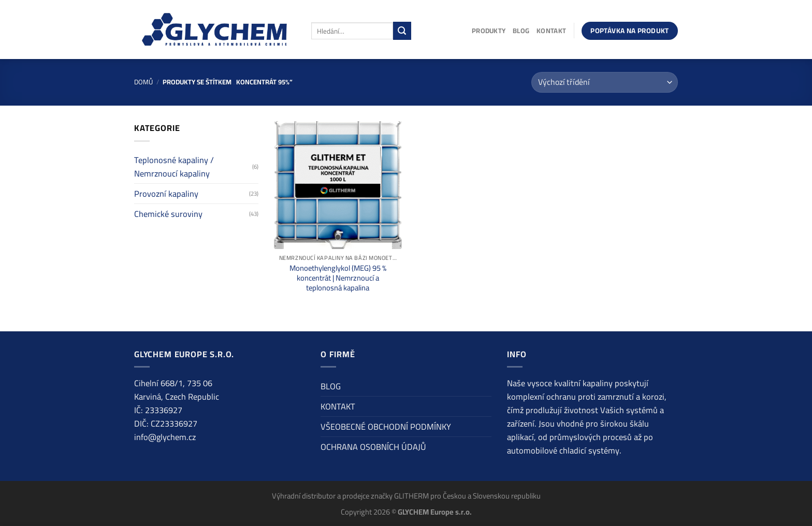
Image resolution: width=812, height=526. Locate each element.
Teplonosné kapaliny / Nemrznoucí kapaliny (174, 167)
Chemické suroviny (168, 214)
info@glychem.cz (165, 437)
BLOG (521, 31)
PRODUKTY (489, 31)
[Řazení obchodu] (605, 82)
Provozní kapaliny (166, 194)
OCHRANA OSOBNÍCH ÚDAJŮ (373, 447)
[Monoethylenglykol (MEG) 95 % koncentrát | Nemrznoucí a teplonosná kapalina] (338, 185)
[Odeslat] (402, 31)
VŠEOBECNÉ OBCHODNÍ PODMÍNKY (386, 427)
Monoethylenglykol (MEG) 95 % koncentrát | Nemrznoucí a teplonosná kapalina (338, 278)
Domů (143, 82)
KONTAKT (551, 31)
